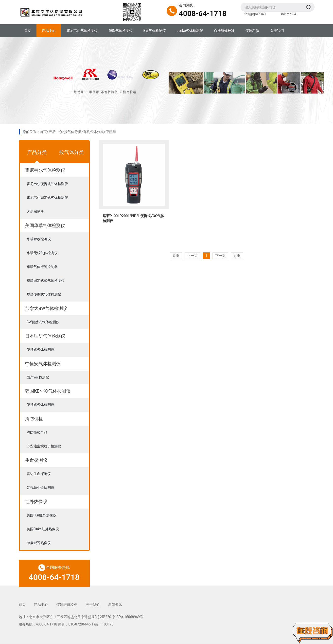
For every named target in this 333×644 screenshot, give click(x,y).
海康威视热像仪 (39, 543)
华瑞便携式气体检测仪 (44, 295)
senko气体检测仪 (190, 31)
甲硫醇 (111, 132)
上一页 (193, 256)
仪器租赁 (252, 31)
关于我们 (277, 31)
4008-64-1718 (203, 13)
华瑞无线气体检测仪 (42, 253)
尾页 (237, 256)
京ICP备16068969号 (128, 617)
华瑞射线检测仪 (39, 239)
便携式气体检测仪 (40, 350)
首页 (28, 31)
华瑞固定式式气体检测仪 (46, 281)
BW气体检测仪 (155, 31)
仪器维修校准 (224, 31)
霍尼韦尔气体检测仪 (82, 31)
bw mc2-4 (289, 14)
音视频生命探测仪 (40, 488)
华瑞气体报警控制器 (42, 267)
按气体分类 (73, 132)
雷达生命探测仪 (39, 474)
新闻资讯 (115, 605)
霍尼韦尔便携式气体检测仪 (47, 184)
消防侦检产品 (37, 433)
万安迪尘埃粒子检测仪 (44, 447)
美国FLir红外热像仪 (42, 516)
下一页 (220, 256)
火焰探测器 (35, 212)
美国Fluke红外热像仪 (43, 530)
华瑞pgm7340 (255, 14)
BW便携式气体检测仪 (43, 322)
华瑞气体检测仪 (121, 31)
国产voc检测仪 (38, 378)
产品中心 (49, 31)
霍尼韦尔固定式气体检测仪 (47, 198)
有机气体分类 (93, 132)
